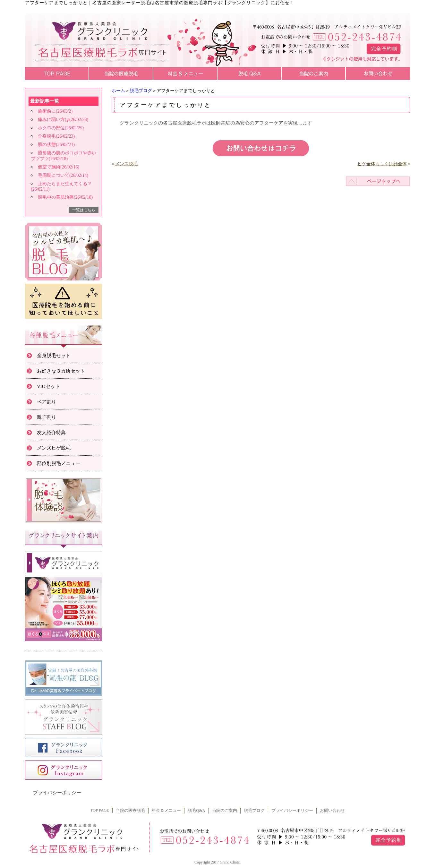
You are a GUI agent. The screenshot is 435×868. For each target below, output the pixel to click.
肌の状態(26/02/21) (56, 145)
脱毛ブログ (141, 91)
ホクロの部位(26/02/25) (61, 128)
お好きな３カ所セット (61, 371)
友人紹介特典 (51, 433)
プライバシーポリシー (57, 793)
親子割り (47, 417)
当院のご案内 (225, 811)
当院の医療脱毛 (130, 811)
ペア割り (47, 402)
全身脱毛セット (54, 356)
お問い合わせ (332, 811)
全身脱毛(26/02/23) (56, 136)
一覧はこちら (84, 210)
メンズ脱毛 (126, 164)
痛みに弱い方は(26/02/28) (63, 120)
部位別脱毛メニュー (59, 463)
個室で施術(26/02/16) (59, 167)
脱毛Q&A (196, 811)
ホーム (118, 91)
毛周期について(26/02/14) (63, 175)
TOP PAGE (100, 810)
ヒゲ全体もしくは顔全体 (382, 164)
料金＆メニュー (166, 811)
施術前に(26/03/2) (55, 111)
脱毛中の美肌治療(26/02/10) (65, 197)
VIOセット (48, 386)
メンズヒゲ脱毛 (54, 448)
